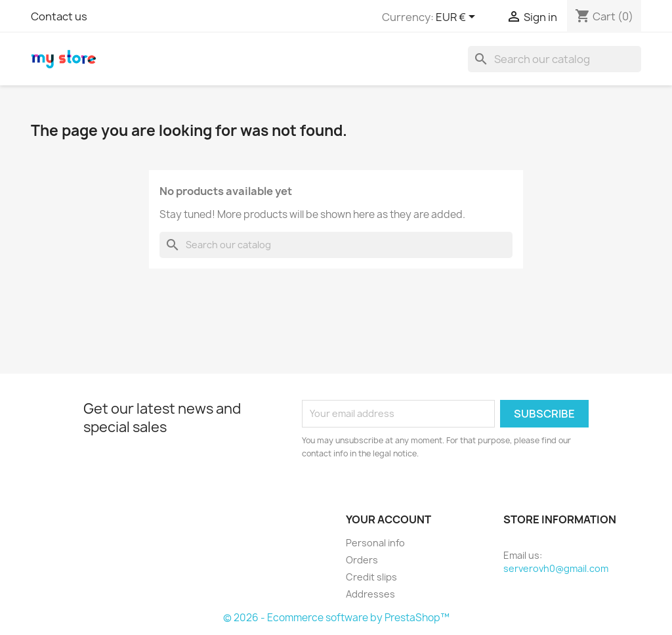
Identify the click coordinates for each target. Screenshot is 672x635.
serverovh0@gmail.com (556, 568)
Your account (388, 519)
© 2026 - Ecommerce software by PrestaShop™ (336, 618)
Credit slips (371, 577)
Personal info (375, 543)
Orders (362, 560)
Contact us (59, 16)
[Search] (555, 59)
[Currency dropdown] (458, 18)
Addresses (370, 594)
